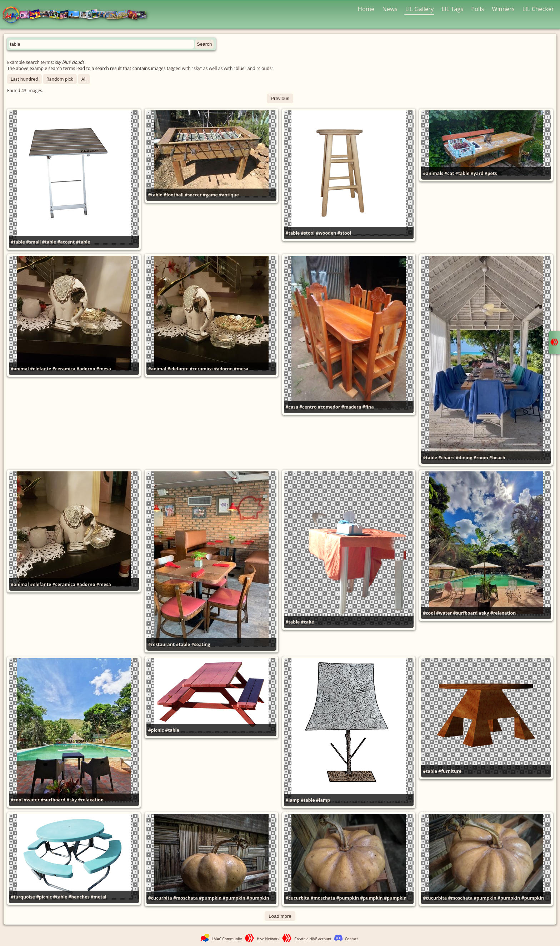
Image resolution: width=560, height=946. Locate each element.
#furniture (450, 771)
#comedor (329, 407)
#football (174, 195)
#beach (497, 458)
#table (18, 242)
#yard (477, 173)
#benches (79, 897)
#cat (449, 173)
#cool (429, 613)
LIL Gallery (419, 9)
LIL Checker (538, 9)
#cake (307, 622)
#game (210, 195)
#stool (308, 233)
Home (366, 9)
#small (33, 242)
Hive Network (268, 939)
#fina (368, 407)
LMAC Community (227, 939)
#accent (66, 242)
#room (481, 458)
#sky (484, 613)
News (390, 9)
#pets (491, 173)
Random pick (60, 79)
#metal (99, 897)
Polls (477, 9)
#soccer (193, 195)
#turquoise (23, 897)
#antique (229, 195)
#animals (433, 173)
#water (444, 613)
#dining (464, 458)
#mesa (104, 369)
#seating (201, 644)
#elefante (41, 369)
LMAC (78, 15)
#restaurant (162, 644)
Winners (503, 9)
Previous (280, 98)
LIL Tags (452, 9)
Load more (280, 916)
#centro (308, 407)
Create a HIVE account (313, 939)
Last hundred (24, 79)
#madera (351, 407)
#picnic (156, 730)
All (84, 79)
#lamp (293, 800)
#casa (292, 407)
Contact (351, 939)
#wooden (326, 233)
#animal (20, 369)
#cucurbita (160, 898)
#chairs (446, 458)
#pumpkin (210, 898)
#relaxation (503, 613)
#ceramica (64, 369)
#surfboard (465, 613)
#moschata (186, 898)
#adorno (86, 369)
